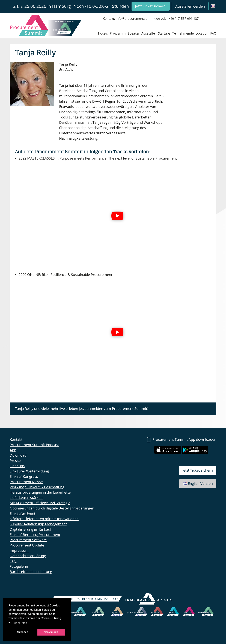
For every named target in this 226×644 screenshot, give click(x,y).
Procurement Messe (26, 482)
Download (18, 455)
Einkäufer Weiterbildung (29, 471)
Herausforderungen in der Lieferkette (40, 492)
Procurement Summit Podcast (34, 445)
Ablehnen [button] (22, 632)
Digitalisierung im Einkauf (31, 529)
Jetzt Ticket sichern (198, 470)
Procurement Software (28, 540)
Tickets (103, 33)
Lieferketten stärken (26, 498)
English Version (198, 483)
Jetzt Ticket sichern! (151, 6)
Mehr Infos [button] (20, 623)
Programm (118, 33)
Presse (15, 461)
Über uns (17, 466)
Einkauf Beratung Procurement (35, 535)
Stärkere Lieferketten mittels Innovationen (44, 519)
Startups (164, 33)
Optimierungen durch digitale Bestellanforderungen (52, 508)
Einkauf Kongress (24, 476)
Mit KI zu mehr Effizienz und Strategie (40, 503)
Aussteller (149, 33)
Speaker (134, 33)
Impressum (19, 550)
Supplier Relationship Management (38, 524)
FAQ (213, 33)
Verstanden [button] (51, 632)
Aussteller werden (190, 6)
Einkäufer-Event (23, 513)
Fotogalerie (19, 566)
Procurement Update (27, 545)
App (13, 450)
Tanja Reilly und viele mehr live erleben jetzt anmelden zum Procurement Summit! (82, 409)
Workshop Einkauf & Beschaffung (37, 487)
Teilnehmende (183, 33)
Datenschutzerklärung (28, 556)
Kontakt (16, 439)
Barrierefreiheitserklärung (31, 572)
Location (202, 33)
